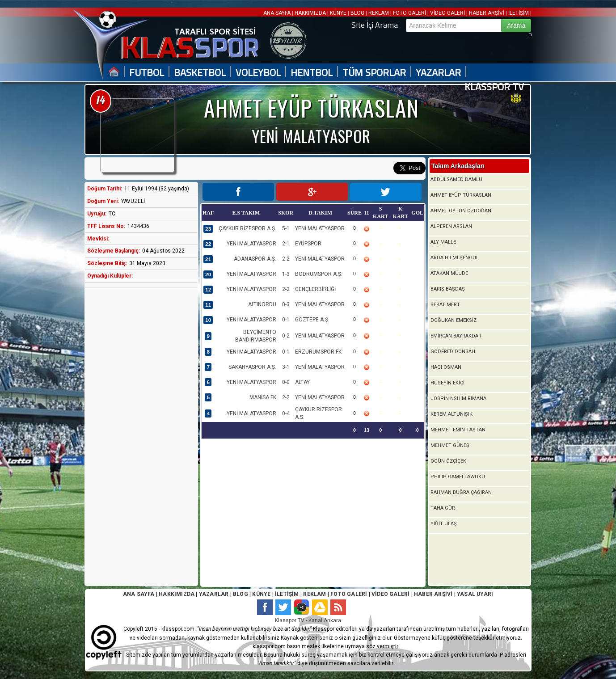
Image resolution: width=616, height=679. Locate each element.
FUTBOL (147, 73)
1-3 (286, 274)
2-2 (286, 259)
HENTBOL (312, 73)
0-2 (286, 336)
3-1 (286, 367)
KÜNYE (338, 13)
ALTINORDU (262, 304)
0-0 (286, 382)
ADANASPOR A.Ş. (255, 259)
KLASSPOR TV (494, 87)
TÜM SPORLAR (374, 73)
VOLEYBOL (258, 73)
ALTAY (302, 382)
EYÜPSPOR (308, 244)
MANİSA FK (263, 397)
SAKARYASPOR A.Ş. (252, 367)
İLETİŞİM (519, 13)
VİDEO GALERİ (447, 13)
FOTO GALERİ (409, 13)
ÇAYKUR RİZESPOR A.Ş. (247, 228)
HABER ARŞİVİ (487, 13)
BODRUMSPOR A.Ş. (319, 274)
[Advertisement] (139, 435)
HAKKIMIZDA (310, 13)
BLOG (357, 13)
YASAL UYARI (475, 594)
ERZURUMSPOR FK (318, 352)
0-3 (286, 304)
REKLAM (379, 13)
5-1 (286, 228)
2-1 (286, 244)
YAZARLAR (438, 73)
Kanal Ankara (325, 620)
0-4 (286, 413)
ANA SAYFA (278, 13)
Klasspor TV (290, 620)
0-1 (286, 320)
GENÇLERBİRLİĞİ (315, 289)
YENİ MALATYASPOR (320, 228)
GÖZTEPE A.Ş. (312, 320)
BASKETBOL (200, 73)
